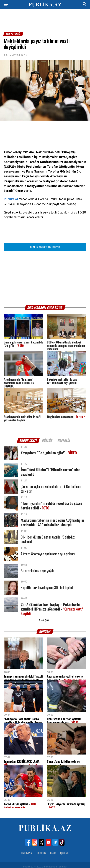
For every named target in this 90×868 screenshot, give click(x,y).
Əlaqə (53, 849)
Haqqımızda (27, 849)
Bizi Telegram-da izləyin (45, 247)
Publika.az (11, 199)
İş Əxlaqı (64, 849)
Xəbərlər (41, 849)
